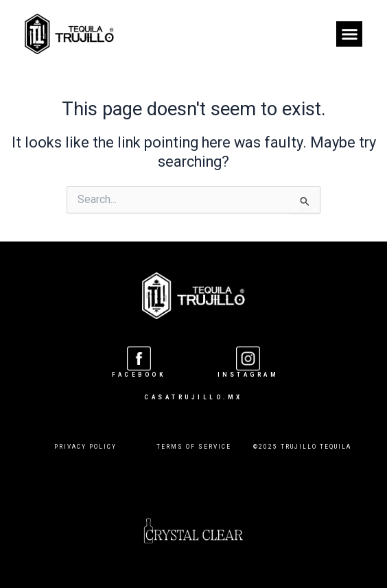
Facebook (139, 375)
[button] (349, 34)
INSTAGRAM (248, 375)
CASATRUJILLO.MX (193, 397)
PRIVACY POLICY (85, 447)
